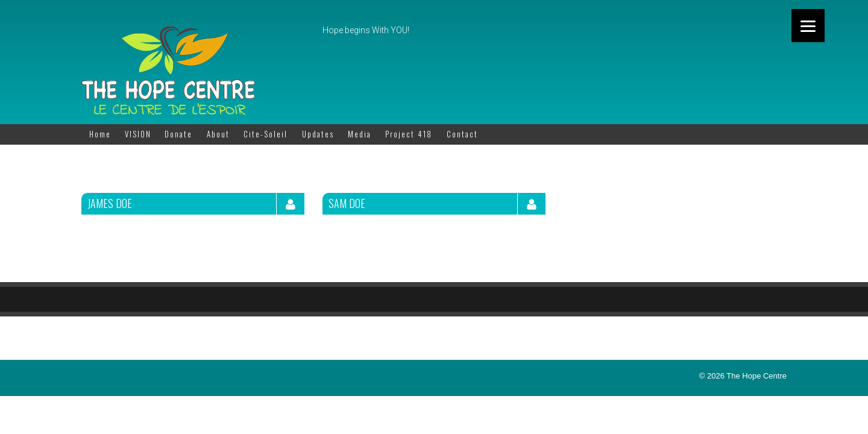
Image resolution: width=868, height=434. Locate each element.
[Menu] (808, 26)
